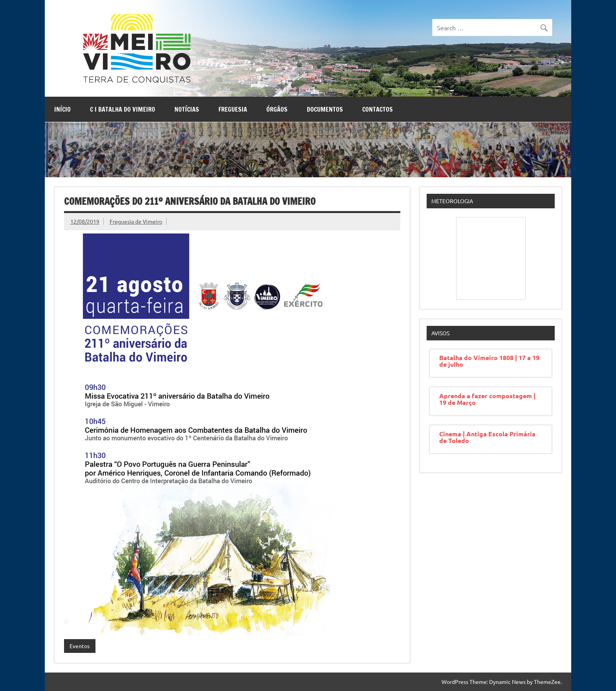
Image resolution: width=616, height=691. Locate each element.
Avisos (440, 333)
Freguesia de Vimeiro (136, 221)
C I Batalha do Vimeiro (123, 109)
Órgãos (277, 109)
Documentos (325, 109)
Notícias (187, 109)
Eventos (80, 646)
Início (62, 109)
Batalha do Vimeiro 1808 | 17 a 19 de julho (489, 361)
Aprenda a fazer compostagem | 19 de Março (487, 399)
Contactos (378, 109)
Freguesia (233, 109)
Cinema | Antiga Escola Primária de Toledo (487, 437)
